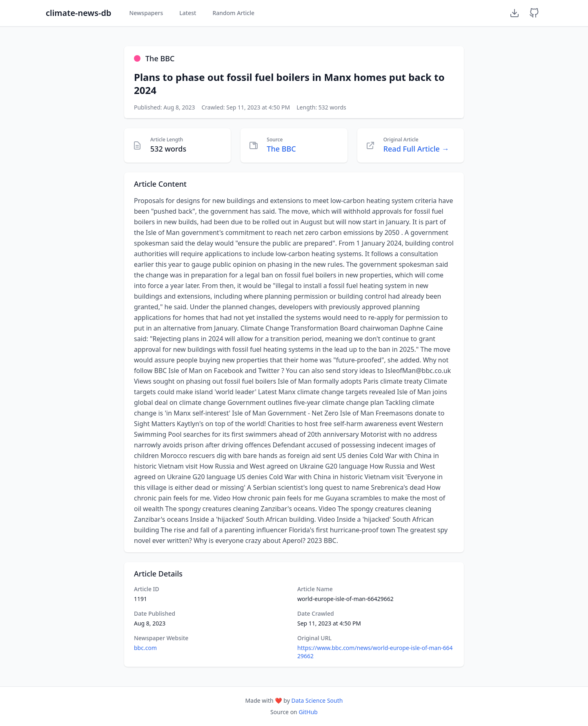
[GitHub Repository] (534, 13)
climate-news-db (78, 13)
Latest (188, 13)
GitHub (308, 712)
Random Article (233, 13)
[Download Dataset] (514, 13)
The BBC (281, 149)
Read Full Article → (416, 149)
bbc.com (145, 648)
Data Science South (317, 700)
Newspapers (146, 13)
